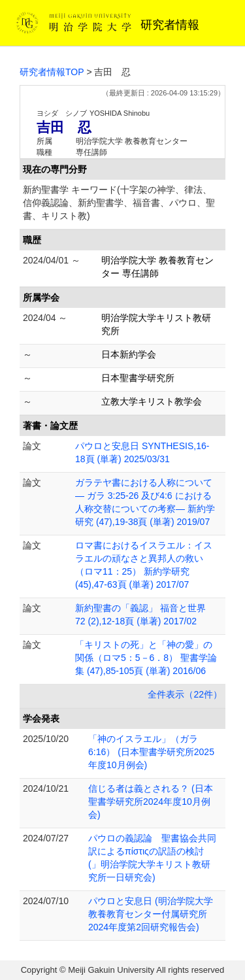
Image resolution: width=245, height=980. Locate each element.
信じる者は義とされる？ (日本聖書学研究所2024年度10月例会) (151, 802)
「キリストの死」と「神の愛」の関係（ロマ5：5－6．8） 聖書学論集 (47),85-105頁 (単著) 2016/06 (146, 658)
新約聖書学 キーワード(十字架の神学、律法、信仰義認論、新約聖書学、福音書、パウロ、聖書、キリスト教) (119, 203)
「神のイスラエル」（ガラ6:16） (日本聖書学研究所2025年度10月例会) (151, 752)
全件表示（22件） (185, 694)
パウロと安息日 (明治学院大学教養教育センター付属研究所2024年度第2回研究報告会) (151, 914)
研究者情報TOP (52, 72)
